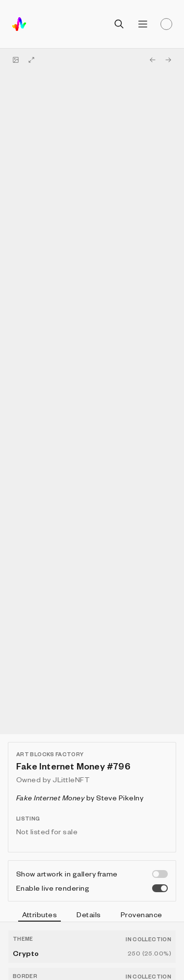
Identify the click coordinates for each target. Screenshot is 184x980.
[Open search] (119, 24)
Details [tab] (89, 914)
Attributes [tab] (40, 916)
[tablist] (92, 916)
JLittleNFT (71, 779)
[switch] (160, 874)
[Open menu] (143, 24)
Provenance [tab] (142, 914)
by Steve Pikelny (80, 797)
